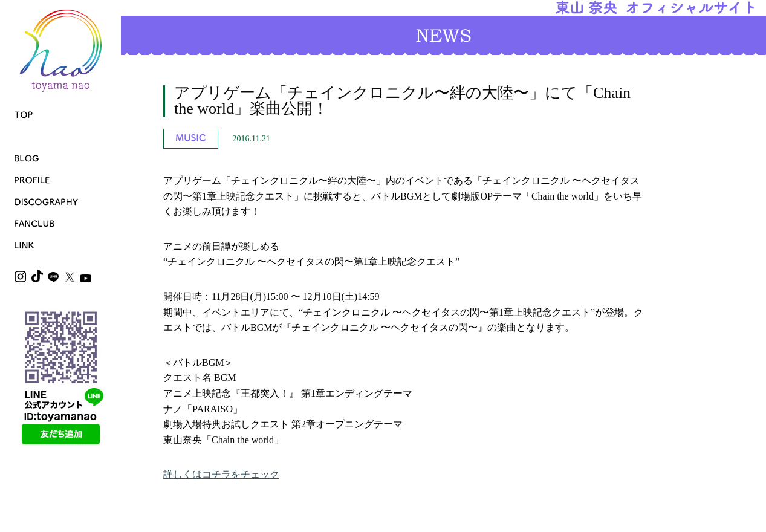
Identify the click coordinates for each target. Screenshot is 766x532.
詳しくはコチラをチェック (221, 474)
